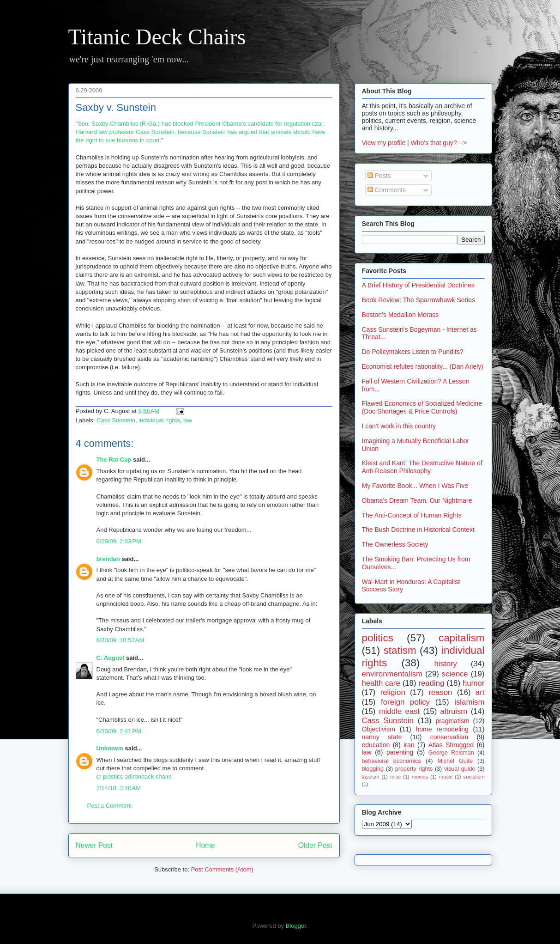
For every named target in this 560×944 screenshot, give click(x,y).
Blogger (296, 926)
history (446, 664)
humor (474, 683)
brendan (108, 559)
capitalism (462, 638)
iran (409, 745)
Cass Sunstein (116, 420)
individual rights (159, 420)
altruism (454, 711)
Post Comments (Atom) (222, 869)
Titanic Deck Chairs (157, 37)
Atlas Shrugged (451, 745)
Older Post (315, 845)
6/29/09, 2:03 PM (119, 541)
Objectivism (379, 729)
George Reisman (451, 753)
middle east (399, 711)
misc (395, 777)
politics (378, 638)
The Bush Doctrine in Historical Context (418, 530)
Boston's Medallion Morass (400, 315)
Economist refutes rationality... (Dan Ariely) (423, 366)
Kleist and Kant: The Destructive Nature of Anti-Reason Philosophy (422, 467)
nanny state (382, 737)
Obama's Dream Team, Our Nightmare (417, 500)
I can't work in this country (399, 426)
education (376, 745)
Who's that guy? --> (439, 143)
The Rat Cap (114, 460)
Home (205, 845)
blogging (373, 769)
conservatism (449, 737)
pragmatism (452, 721)
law (188, 420)
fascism (371, 777)
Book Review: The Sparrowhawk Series (419, 300)
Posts (379, 176)
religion (393, 692)
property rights (414, 769)
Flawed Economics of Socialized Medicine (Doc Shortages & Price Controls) (422, 407)
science (455, 674)
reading (431, 683)
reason (440, 692)
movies (420, 777)
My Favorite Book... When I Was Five (415, 486)
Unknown (110, 748)
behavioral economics (391, 761)
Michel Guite (455, 761)
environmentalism (392, 674)
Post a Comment (110, 806)
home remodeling (442, 729)
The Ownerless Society (395, 544)
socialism (474, 777)
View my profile (384, 143)
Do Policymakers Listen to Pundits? (413, 352)
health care (381, 683)
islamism (469, 702)
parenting (400, 752)
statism (400, 650)
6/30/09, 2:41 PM (119, 731)
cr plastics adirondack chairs (134, 777)
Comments (387, 190)
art (480, 692)
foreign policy (405, 702)
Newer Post (94, 845)
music (446, 777)
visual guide (460, 769)
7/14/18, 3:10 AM (119, 788)
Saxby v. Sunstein (116, 107)
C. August (111, 658)
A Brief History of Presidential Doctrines (418, 285)
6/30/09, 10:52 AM (120, 640)
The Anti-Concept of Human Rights (412, 515)
